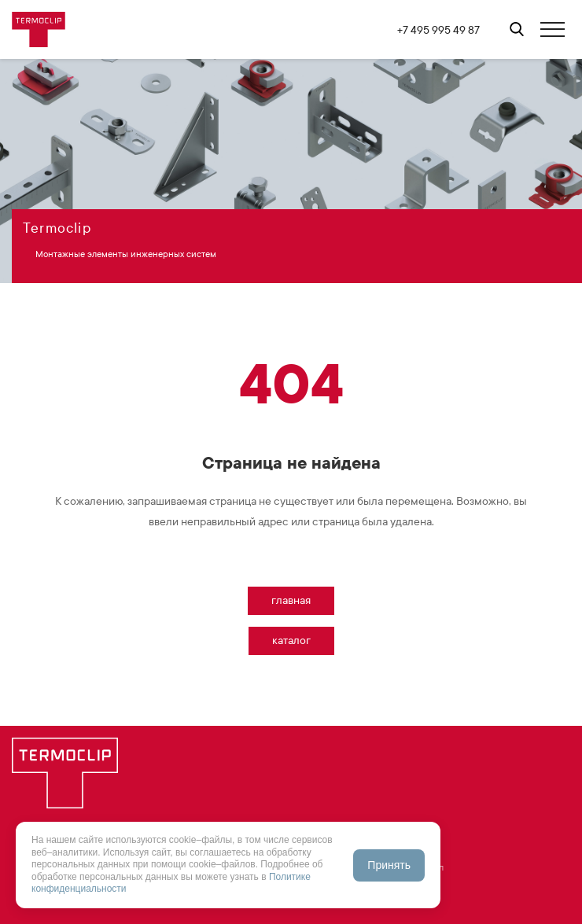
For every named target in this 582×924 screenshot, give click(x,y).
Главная (291, 600)
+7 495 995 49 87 (438, 30)
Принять (389, 865)
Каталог (291, 641)
